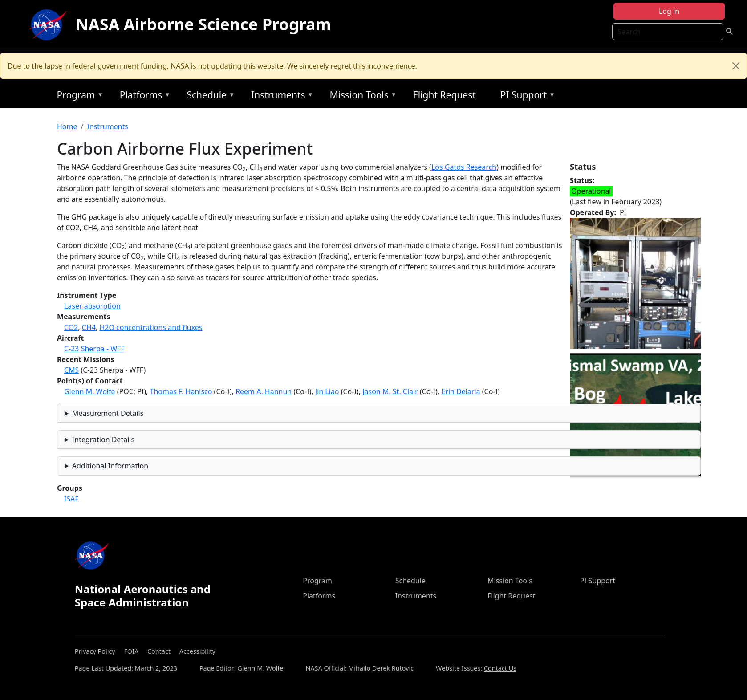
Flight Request (445, 95)
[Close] (736, 66)
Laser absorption (92, 306)
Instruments (280, 96)
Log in (669, 11)
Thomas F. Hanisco (181, 391)
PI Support (526, 96)
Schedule (208, 96)
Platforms (143, 96)
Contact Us (500, 668)
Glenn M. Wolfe (90, 391)
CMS (71, 370)
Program (78, 96)
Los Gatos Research (464, 167)
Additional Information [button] (110, 466)
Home (67, 126)
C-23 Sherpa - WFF (94, 349)
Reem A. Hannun (264, 391)
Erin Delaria (461, 391)
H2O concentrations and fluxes (151, 327)
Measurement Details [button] (108, 413)
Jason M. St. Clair (390, 391)
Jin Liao (327, 391)
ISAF (71, 499)
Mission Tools (361, 96)
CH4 (89, 327)
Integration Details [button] (103, 440)
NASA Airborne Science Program (203, 24)
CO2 (71, 327)
